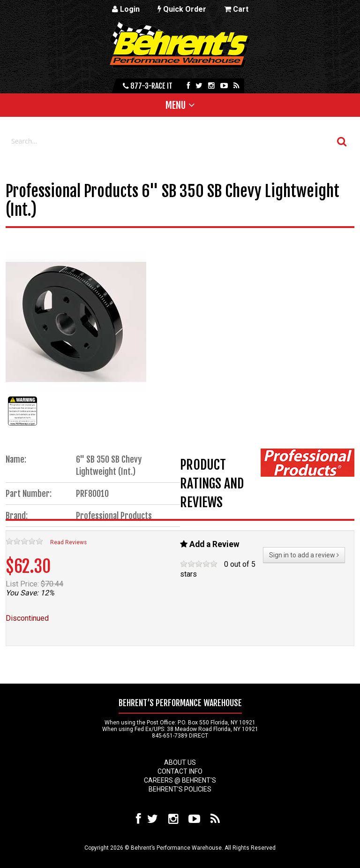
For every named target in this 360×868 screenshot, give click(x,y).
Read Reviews (68, 542)
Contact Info (180, 771)
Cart (236, 9)
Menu (176, 105)
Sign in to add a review (304, 555)
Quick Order (182, 9)
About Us (180, 762)
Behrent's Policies (180, 789)
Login (126, 9)
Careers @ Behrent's (180, 780)
